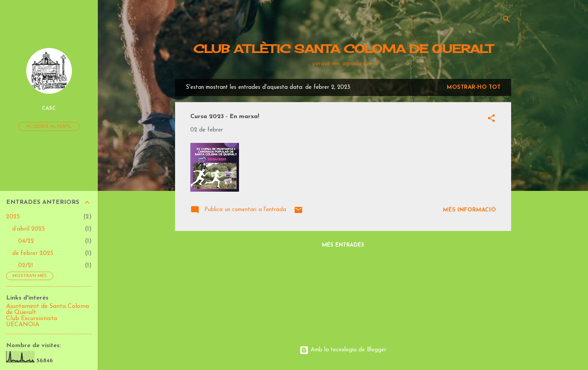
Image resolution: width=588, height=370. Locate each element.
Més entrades (343, 245)
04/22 (26, 241)
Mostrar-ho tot (474, 87)
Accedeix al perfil (49, 127)
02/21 (26, 266)
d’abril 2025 (29, 229)
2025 (13, 217)
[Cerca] (507, 21)
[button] (491, 120)
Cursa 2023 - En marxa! (225, 117)
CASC (49, 108)
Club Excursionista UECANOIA (32, 322)
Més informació (469, 210)
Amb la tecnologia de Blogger (343, 350)
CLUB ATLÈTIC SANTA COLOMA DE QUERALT (343, 49)
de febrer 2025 (33, 253)
